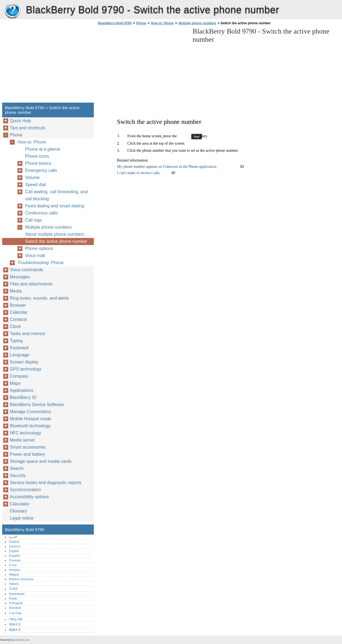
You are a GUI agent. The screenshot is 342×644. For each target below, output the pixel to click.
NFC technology (25, 433)
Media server (22, 440)
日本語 (13, 589)
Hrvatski (14, 570)
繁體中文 (15, 630)
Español (14, 556)
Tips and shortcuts (28, 128)
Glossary (18, 511)
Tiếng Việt (16, 619)
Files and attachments (31, 284)
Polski (13, 598)
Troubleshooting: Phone (40, 263)
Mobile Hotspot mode (30, 419)
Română (15, 608)
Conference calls (41, 213)
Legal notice (22, 518)
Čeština (14, 542)
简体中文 (15, 624)
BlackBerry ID (23, 397)
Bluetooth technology (30, 426)
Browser (18, 305)
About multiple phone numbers (55, 234)
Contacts (18, 319)
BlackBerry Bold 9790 (12, 11)
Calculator (20, 504)
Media (16, 291)
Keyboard (19, 348)
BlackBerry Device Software (37, 405)
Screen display (24, 362)
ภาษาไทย (15, 613)
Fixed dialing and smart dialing (55, 206)
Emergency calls (41, 170)
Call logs (33, 220)
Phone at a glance (43, 149)
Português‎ (16, 603)
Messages (20, 277)
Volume (32, 178)
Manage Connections (30, 412)
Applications (22, 390)
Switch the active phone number (56, 241)
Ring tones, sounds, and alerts (39, 298)
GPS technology (26, 369)
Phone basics (38, 163)
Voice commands (26, 270)
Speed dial (35, 185)
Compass (19, 376)
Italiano (14, 584)
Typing (16, 341)
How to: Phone (162, 23)
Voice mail (35, 256)
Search (17, 468)
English (14, 551)
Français (15, 560)
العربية (13, 537)
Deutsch (15, 546)
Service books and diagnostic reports (46, 483)
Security (18, 475)
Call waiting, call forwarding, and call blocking (56, 195)
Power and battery (28, 454)
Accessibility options (29, 497)
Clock (15, 327)
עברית (13, 565)
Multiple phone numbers (197, 23)
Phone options (39, 248)
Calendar (19, 312)
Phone (141, 23)
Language (19, 355)
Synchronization (25, 490)
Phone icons (37, 156)
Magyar (14, 574)
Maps (15, 383)
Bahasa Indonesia (21, 579)
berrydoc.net (22, 640)
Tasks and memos (27, 334)
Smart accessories (28, 447)
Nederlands (17, 594)
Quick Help (20, 121)
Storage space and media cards (41, 461)
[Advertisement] (142, 65)
